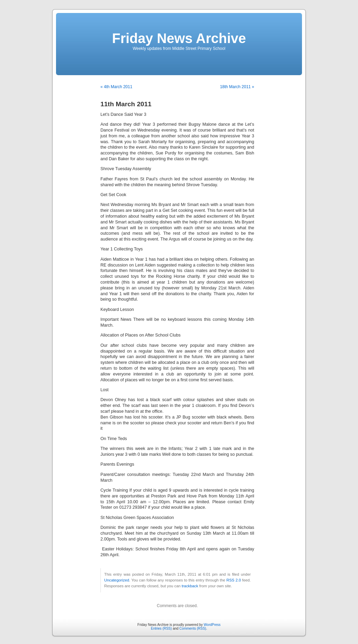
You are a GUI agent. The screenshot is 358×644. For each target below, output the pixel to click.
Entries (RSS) (161, 628)
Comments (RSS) (193, 628)
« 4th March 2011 (116, 87)
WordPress (212, 625)
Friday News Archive (179, 38)
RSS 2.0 (234, 580)
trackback (190, 586)
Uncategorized (117, 580)
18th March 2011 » (237, 87)
